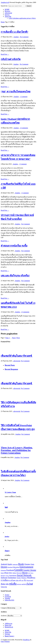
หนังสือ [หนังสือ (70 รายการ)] (13, 584)
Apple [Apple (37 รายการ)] (10, 564)
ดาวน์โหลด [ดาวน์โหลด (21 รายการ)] (12, 580)
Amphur (16, 37)
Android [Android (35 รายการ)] (4, 564)
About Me (8, 16)
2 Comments (24, 128)
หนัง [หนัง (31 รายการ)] (7, 584)
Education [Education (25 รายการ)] (16, 567)
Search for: (4, 6)
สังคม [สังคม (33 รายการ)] (3, 584)
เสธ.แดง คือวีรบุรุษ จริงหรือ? (15, 276)
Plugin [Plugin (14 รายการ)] (32, 573)
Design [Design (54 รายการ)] (4, 567)
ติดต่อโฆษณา (9, 636)
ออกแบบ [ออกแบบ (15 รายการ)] (19, 584)
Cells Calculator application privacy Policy (22, 18)
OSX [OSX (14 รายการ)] (29, 573)
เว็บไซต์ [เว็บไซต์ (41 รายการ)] (30, 584)
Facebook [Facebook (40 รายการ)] (10, 570)
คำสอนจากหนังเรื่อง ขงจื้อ (14, 246)
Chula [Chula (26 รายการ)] (32, 564)
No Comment (24, 37)
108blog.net (8, 624)
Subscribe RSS (9, 600)
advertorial (17, 361)
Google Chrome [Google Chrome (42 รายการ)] (30, 570)
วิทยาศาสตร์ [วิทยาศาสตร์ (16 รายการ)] (30, 581)
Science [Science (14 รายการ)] (7, 576)
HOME (7, 9)
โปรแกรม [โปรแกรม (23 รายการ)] (4, 587)
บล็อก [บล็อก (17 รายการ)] (17, 580)
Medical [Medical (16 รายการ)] (14, 573)
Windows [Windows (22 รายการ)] (24, 578)
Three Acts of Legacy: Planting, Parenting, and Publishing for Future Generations (17, 450)
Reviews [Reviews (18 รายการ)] (3, 576)
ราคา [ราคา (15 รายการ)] (22, 580)
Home (3, 22)
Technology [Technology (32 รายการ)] (12, 578)
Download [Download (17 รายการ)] (10, 567)
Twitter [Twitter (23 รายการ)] (19, 578)
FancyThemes (5, 641)
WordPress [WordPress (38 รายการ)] (31, 578)
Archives (4, 616)
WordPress (26, 640)
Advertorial (8, 13)
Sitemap (7, 634)
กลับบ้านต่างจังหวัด (11, 59)
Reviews (7, 11)
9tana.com (8, 625)
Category (4, 608)
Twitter (7, 595)
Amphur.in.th (5, 2)
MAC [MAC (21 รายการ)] (11, 573)
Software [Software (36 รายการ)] (4, 578)
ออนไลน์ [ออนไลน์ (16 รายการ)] (24, 584)
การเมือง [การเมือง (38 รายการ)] (4, 580)
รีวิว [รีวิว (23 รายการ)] (25, 580)
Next (18, 338)
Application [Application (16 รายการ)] (15, 565)
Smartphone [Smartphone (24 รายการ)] (13, 575)
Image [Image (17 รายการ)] (2, 573)
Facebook (8, 597)
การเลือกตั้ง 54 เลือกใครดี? (15, 32)
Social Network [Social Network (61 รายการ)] (24, 575)
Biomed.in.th (9, 627)
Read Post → (5, 54)
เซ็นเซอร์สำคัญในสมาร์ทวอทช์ (17, 356)
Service (7, 15)
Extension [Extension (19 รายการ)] (3, 570)
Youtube (7, 598)
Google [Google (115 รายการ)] (19, 570)
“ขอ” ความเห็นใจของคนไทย (16, 92)
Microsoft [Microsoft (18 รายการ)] (19, 573)
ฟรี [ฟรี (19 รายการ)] (20, 580)
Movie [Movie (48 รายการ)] (25, 573)
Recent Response (11, 369)
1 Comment (24, 97)
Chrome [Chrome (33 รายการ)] (27, 564)
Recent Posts (10, 365)
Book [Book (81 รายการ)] (21, 564)
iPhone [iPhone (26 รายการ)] (6, 573)
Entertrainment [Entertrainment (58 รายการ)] (26, 567)
